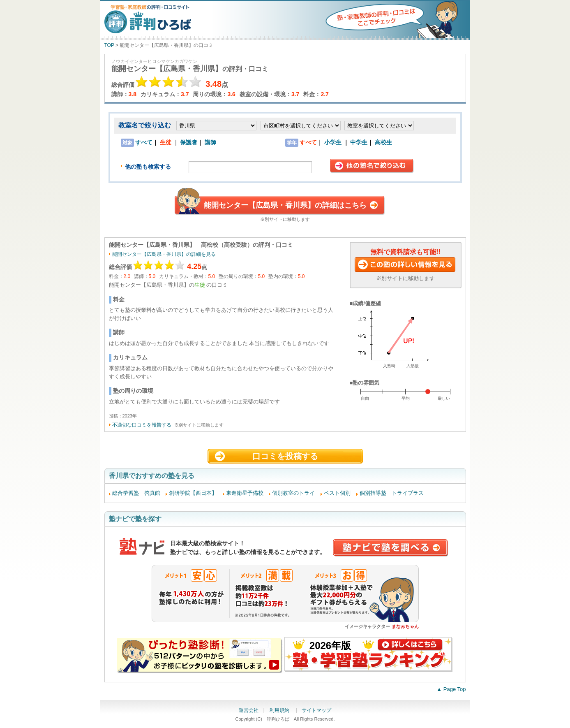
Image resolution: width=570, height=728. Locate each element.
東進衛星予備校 (245, 493)
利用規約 (280, 710)
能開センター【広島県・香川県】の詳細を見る (164, 254)
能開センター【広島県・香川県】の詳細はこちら (285, 205)
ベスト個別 (337, 493)
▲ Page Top (451, 689)
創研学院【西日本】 (193, 493)
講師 (210, 142)
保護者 (189, 142)
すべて (144, 142)
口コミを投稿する (285, 456)
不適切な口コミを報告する (142, 425)
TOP (109, 45)
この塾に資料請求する (406, 265)
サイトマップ (316, 710)
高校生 (383, 142)
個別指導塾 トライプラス (392, 493)
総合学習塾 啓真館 (136, 493)
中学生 (359, 142)
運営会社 (249, 710)
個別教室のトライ (293, 493)
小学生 (334, 142)
